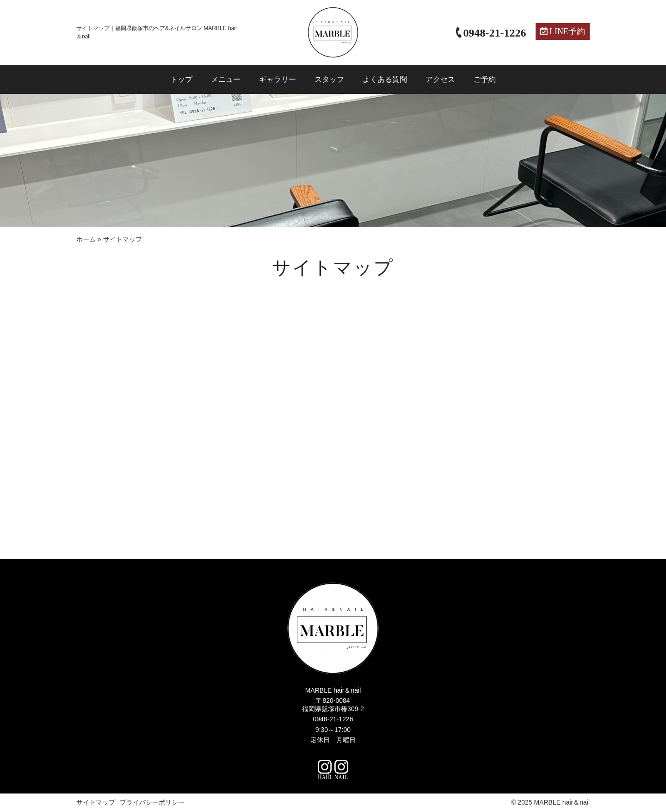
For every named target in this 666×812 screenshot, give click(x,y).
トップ (181, 79)
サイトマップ (96, 802)
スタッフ (329, 79)
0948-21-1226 (333, 719)
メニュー (226, 79)
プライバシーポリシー (152, 802)
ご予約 (485, 79)
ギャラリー (277, 79)
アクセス (440, 79)
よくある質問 (385, 79)
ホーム (86, 239)
